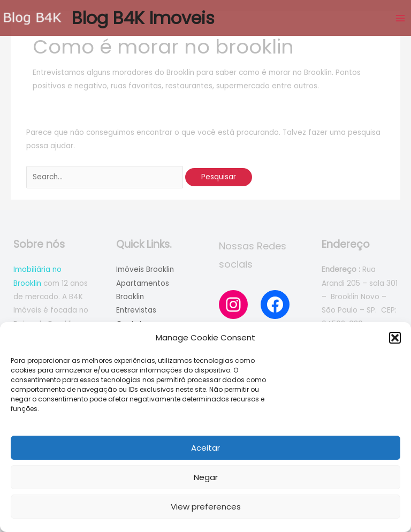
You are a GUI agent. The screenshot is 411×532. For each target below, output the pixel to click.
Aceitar (205, 448)
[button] (395, 338)
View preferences (206, 507)
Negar (206, 477)
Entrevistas (136, 310)
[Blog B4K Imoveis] (32, 18)
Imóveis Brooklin (145, 269)
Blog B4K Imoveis (143, 18)
